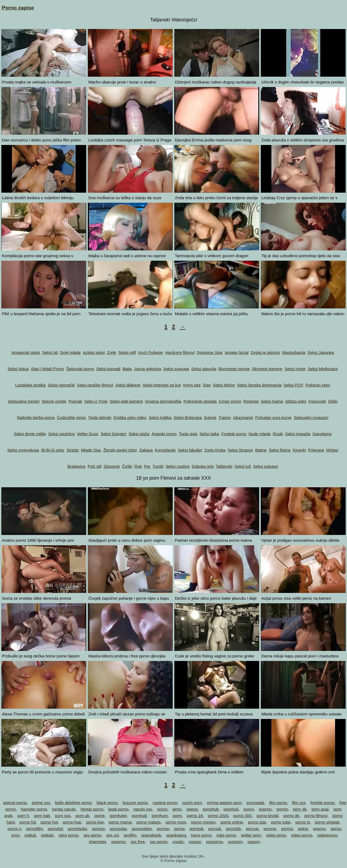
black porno (107, 803)
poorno (265, 809)
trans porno (201, 835)
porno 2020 (218, 816)
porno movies (203, 822)
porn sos (63, 816)
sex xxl (113, 835)
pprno (336, 829)
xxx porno (158, 842)
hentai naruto (64, 809)
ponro (249, 809)
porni (177, 816)
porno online (232, 822)
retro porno (68, 835)
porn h (23, 816)
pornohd (55, 829)
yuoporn (235, 842)
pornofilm (34, 829)
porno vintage (327, 822)
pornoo (99, 829)
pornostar (118, 829)
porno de (291, 816)
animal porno (15, 803)
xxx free (138, 842)
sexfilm (130, 835)
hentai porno (92, 809)
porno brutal (268, 816)
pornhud (139, 816)
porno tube (281, 822)
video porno (301, 835)
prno (15, 835)
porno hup (72, 822)
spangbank (151, 835)
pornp (179, 829)
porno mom (176, 822)
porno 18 (195, 816)
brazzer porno (135, 803)
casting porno (165, 803)
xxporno (118, 842)
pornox (163, 829)
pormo (282, 809)
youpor (195, 842)
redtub (30, 835)
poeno (192, 809)
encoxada (255, 803)
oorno (162, 809)
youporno (214, 842)
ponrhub (231, 809)
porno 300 (243, 816)
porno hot (49, 822)
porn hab (42, 816)
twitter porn (251, 835)
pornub (215, 829)
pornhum (160, 816)
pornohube (78, 829)
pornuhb (233, 829)
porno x (14, 829)
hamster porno (34, 809)
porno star (257, 822)
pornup (252, 829)
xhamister (97, 842)
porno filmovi (316, 816)
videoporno (327, 835)
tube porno (226, 835)
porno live (95, 822)
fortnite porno (322, 803)
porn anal (320, 809)
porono (270, 829)
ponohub (211, 809)
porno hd (28, 822)
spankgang (176, 835)
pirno (177, 809)
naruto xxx (143, 809)
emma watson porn (224, 803)
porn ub (82, 816)
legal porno (118, 809)
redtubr (47, 835)
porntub (196, 829)
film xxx (299, 803)
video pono (276, 835)
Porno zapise (18, 8)
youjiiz (178, 842)
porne (99, 816)
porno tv (303, 822)
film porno (278, 803)
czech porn (192, 803)
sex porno (92, 835)
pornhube (118, 816)
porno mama (120, 822)
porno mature (148, 822)
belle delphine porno (73, 803)
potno (303, 829)
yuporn (254, 842)
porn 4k (300, 809)
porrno (287, 829)
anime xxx (41, 803)
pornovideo (142, 829)
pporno (319, 829)
